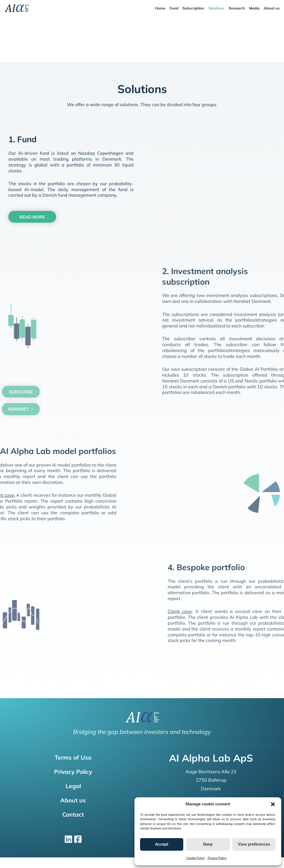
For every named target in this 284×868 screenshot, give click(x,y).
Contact (73, 814)
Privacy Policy (217, 858)
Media (254, 8)
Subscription (193, 8)
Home (160, 8)
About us (272, 8)
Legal (73, 786)
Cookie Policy (196, 858)
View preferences (254, 844)
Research (237, 8)
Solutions (216, 8)
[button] (273, 804)
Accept (162, 844)
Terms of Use (73, 757)
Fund (174, 8)
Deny (208, 844)
